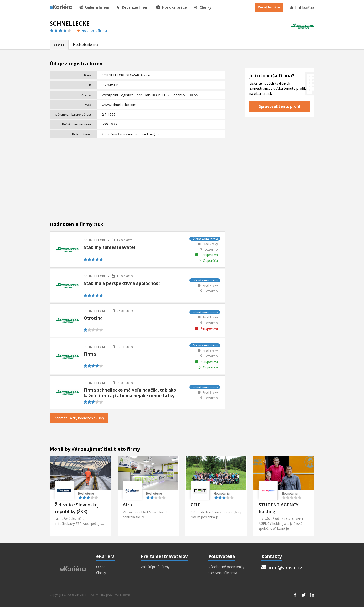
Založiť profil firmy (155, 567)
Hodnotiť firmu (92, 31)
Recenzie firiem (133, 7)
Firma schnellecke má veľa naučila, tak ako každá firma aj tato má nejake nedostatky (130, 393)
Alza (127, 505)
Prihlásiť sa (302, 7)
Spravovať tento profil (279, 106)
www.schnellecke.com (119, 105)
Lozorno (211, 249)
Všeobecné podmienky (226, 567)
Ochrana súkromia (223, 573)
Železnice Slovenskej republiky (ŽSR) (77, 508)
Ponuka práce (172, 7)
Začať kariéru (269, 7)
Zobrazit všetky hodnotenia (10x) (79, 418)
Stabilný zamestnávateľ (109, 247)
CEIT (195, 505)
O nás (59, 45)
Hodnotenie (86, 44)
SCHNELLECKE (95, 240)
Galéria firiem (94, 7)
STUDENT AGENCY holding (279, 508)
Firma (90, 354)
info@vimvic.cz (282, 568)
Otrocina (93, 318)
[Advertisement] (137, 175)
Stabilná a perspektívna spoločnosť (122, 283)
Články (203, 7)
